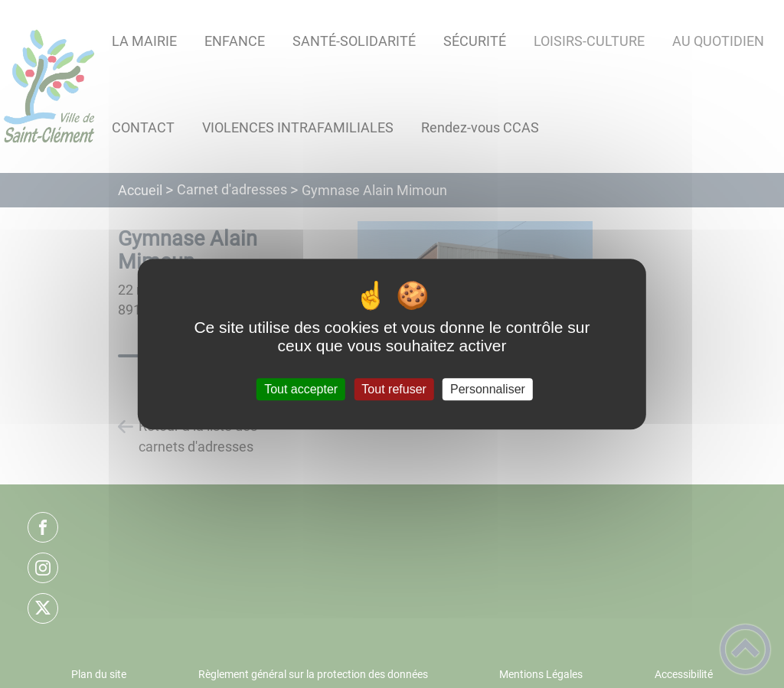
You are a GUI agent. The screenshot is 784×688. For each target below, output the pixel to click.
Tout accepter (301, 389)
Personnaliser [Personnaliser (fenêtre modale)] (488, 389)
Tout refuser (394, 389)
